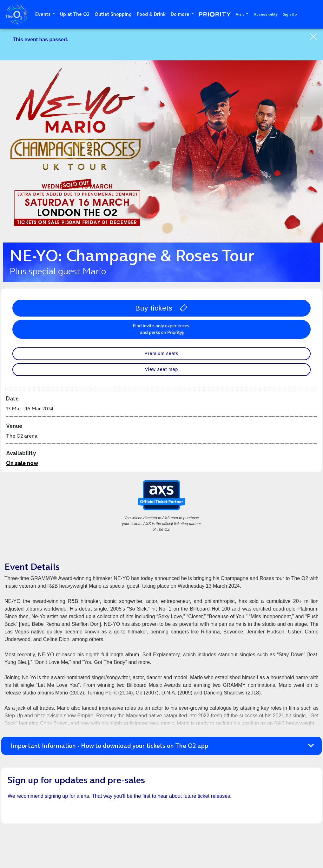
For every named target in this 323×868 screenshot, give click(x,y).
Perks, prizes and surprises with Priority (161, 329)
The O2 (16, 14)
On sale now (22, 463)
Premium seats (161, 353)
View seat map (162, 369)
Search (313, 14)
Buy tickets (161, 308)
